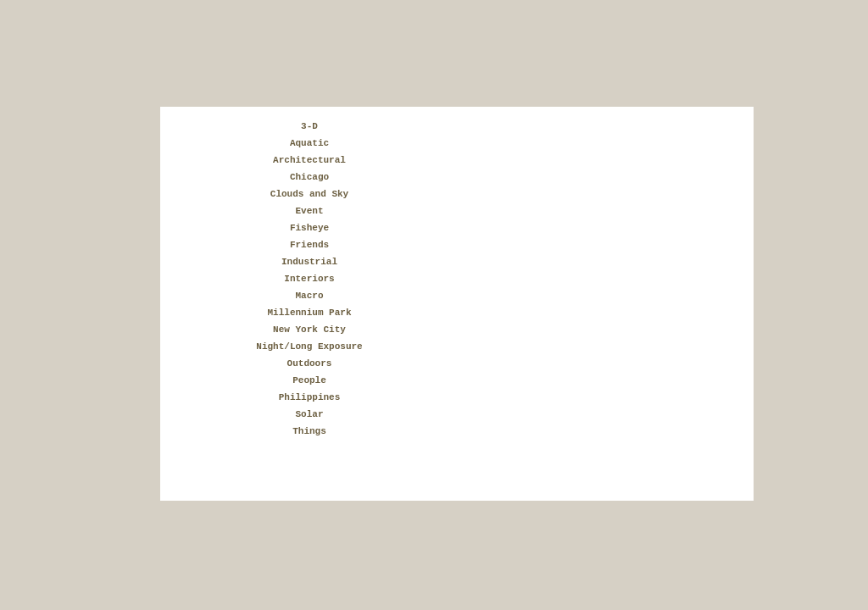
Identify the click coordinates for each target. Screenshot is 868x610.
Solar (309, 414)
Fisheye (309, 228)
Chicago (309, 177)
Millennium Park (309, 313)
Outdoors (310, 363)
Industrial (309, 262)
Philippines (310, 397)
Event (309, 211)
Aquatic (309, 143)
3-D (309, 126)
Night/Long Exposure (309, 347)
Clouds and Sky (309, 194)
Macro (309, 296)
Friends (309, 245)
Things (309, 431)
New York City (309, 330)
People (309, 380)
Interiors (309, 279)
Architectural (309, 160)
